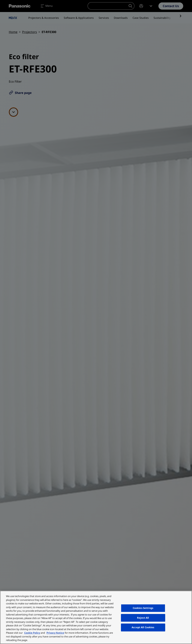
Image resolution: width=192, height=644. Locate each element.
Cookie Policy (32, 633)
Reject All (143, 618)
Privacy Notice (55, 633)
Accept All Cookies (143, 627)
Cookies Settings (143, 608)
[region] (96, 617)
